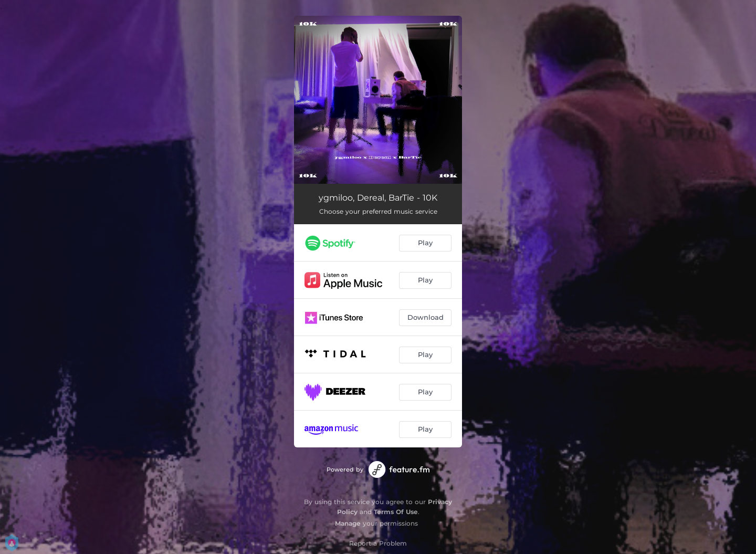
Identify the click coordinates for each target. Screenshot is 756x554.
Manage (348, 523)
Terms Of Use (396, 512)
